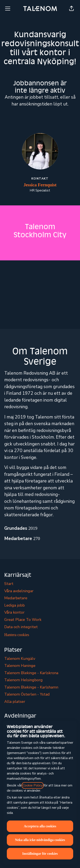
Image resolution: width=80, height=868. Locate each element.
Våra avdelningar (19, 591)
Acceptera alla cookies (40, 826)
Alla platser (15, 702)
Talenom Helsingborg (23, 680)
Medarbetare (16, 598)
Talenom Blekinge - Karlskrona (31, 673)
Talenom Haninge (20, 666)
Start (9, 584)
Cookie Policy (33, 785)
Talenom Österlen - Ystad (27, 694)
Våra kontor (14, 612)
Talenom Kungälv (20, 659)
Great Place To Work (23, 620)
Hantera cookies (17, 635)
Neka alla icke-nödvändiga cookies (40, 840)
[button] (71, 9)
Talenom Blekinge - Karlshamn (31, 687)
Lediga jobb (15, 605)
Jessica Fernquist (40, 185)
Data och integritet (21, 627)
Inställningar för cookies (40, 854)
